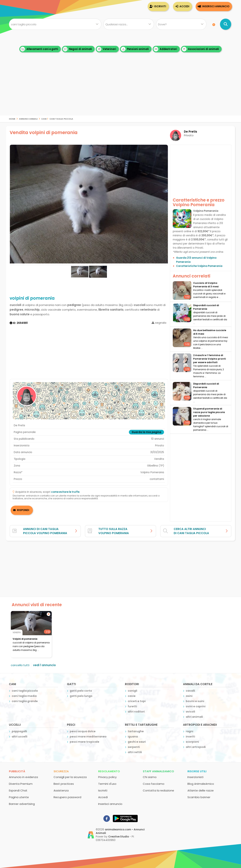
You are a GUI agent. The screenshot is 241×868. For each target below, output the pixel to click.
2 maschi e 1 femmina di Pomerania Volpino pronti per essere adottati (209, 359)
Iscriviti (160, 6)
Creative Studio (119, 837)
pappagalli (19, 731)
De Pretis (191, 132)
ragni (189, 731)
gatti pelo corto (81, 691)
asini (189, 696)
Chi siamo (150, 777)
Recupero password (67, 797)
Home (12, 119)
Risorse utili (197, 771)
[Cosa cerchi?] (55, 24)
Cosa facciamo (154, 784)
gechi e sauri (137, 742)
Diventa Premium (21, 784)
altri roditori (136, 712)
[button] (165, 205)
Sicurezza (61, 771)
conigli (132, 691)
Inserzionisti (195, 777)
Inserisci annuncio (216, 6)
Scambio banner (199, 797)
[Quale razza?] (129, 24)
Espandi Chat (18, 790)
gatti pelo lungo (81, 696)
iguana (133, 737)
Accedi (184, 6)
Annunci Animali (28, 119)
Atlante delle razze (201, 790)
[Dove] (181, 24)
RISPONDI (23, 510)
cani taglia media (24, 696)
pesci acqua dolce (83, 731)
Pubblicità (17, 771)
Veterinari (106, 49)
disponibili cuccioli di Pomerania (206, 307)
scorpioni (192, 742)
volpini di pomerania (25, 639)
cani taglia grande (25, 701)
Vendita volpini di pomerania (44, 132)
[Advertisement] (120, 89)
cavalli (190, 691)
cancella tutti (20, 665)
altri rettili (135, 752)
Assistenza (61, 790)
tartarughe (136, 731)
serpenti (134, 747)
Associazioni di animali (200, 49)
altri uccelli (20, 737)
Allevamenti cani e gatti (39, 49)
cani (44, 119)
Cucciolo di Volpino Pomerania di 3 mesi (206, 285)
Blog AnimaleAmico (201, 784)
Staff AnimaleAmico (158, 771)
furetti (132, 706)
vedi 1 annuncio (44, 665)
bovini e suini (195, 701)
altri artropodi (196, 747)
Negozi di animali (77, 49)
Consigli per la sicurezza (70, 777)
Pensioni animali (135, 49)
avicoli (190, 712)
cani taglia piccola (61, 119)
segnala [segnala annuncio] (159, 323)
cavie (132, 696)
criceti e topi (137, 701)
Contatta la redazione (158, 790)
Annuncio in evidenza (23, 777)
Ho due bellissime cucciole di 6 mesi (210, 332)
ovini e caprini (196, 706)
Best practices (64, 784)
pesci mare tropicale (85, 742)
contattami (157, 479)
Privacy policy (107, 777)
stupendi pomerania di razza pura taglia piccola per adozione (209, 412)
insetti (190, 737)
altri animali (194, 717)
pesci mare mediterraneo (88, 737)
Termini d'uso (107, 784)
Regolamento (109, 771)
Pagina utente (19, 797)
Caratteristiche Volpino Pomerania (199, 266)
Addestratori (165, 49)
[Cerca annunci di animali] (226, 24)
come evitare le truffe (65, 492)
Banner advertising (22, 804)
